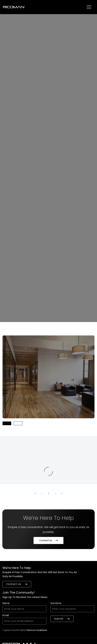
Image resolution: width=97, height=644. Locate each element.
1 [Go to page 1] (48, 493)
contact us (17, 584)
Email (6, 616)
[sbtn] (89, 7)
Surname (56, 603)
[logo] (14, 7)
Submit (62, 619)
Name (6, 603)
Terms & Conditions (37, 630)
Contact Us (48, 540)
